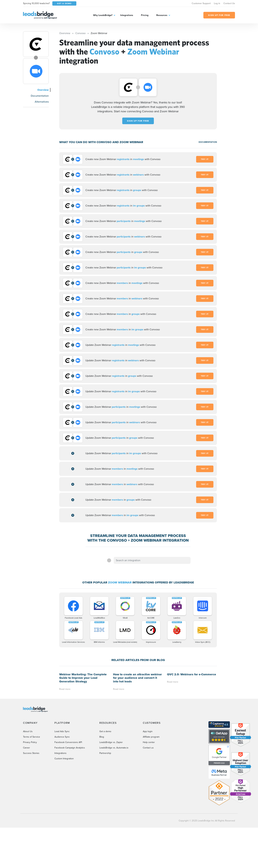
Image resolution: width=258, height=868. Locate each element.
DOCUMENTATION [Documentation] (208, 142)
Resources (162, 15)
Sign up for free (138, 121)
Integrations (127, 15)
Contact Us (229, 3)
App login (148, 731)
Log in (217, 3)
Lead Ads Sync (62, 731)
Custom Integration (64, 759)
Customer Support (201, 3)
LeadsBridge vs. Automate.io (114, 748)
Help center (149, 742)
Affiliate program (151, 737)
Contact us (148, 748)
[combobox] (152, 560)
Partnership (105, 753)
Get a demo (105, 731)
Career (26, 748)
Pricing (145, 15)
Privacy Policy (30, 742)
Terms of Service (32, 737)
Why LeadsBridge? (103, 15)
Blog (102, 737)
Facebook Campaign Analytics (70, 748)
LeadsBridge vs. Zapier (111, 742)
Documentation (40, 96)
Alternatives (42, 102)
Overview (43, 90)
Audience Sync (62, 737)
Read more (65, 689)
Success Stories (31, 753)
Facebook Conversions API (68, 742)
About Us (28, 731)
